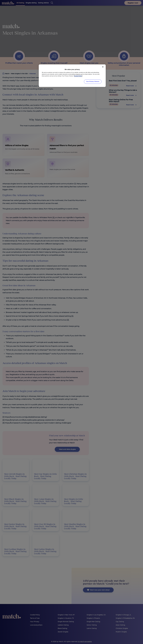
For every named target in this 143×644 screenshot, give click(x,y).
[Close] (103, 67)
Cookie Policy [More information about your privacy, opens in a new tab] (78, 76)
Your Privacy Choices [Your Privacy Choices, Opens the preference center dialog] (93, 81)
